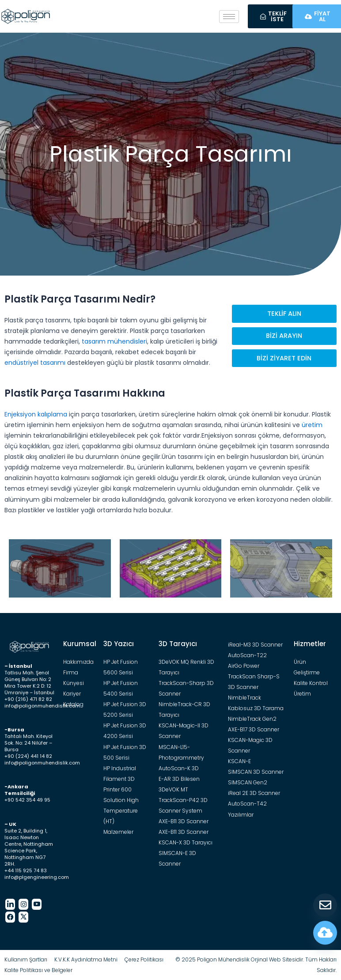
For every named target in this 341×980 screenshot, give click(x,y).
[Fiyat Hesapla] (325, 933)
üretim (312, 425)
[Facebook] (10, 917)
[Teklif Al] (325, 905)
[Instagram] (23, 904)
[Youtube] (37, 904)
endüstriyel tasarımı (35, 363)
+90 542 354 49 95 (27, 800)
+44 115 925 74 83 (26, 870)
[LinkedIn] (10, 904)
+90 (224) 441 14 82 (28, 756)
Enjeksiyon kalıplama (36, 414)
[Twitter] (23, 917)
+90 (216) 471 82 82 (28, 699)
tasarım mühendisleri (114, 341)
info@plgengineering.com (37, 877)
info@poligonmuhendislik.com (42, 706)
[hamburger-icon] (229, 17)
